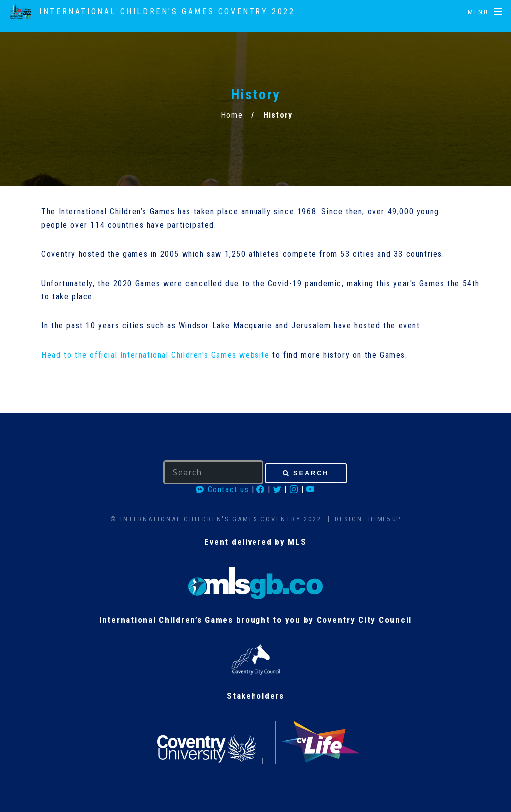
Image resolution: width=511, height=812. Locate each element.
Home (232, 115)
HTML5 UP (384, 519)
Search (311, 473)
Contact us (222, 490)
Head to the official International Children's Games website (155, 355)
